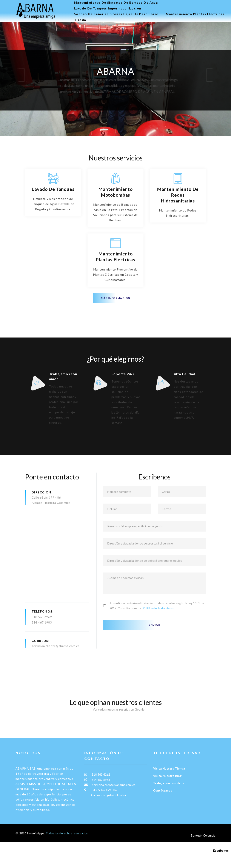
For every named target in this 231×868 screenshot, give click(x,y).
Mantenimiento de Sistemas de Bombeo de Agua (116, 3)
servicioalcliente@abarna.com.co (56, 671)
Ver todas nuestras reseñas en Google (115, 735)
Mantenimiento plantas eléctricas (195, 14)
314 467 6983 (42, 648)
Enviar (155, 650)
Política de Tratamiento (159, 634)
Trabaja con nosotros (169, 809)
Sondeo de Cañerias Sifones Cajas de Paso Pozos (116, 14)
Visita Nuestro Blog (167, 801)
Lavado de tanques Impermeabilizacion (108, 8)
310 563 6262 (42, 643)
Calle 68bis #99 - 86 (46, 523)
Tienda (80, 20)
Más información (116, 298)
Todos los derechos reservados (67, 859)
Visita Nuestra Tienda (169, 794)
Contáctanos (163, 816)
